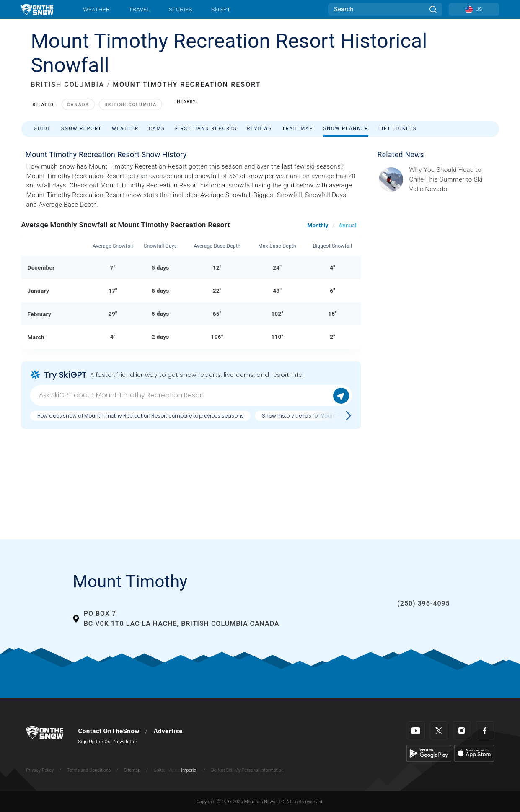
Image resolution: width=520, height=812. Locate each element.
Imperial (189, 770)
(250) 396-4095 (423, 603)
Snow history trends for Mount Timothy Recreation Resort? (334, 416)
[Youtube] (416, 730)
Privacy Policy (40, 770)
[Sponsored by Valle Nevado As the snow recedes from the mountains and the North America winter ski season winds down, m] (452, 180)
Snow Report (81, 128)
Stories (180, 9)
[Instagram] (462, 730)
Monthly (318, 225)
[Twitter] (439, 730)
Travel (140, 9)
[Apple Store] (474, 753)
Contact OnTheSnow (109, 731)
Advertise (168, 731)
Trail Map (298, 128)
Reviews (259, 128)
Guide (43, 128)
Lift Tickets (397, 128)
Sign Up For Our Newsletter (108, 742)
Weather (96, 9)
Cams (157, 128)
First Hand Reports (206, 128)
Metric (173, 770)
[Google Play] (429, 753)
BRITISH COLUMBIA (68, 84)
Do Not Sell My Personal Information (247, 770)
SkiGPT (221, 9)
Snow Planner (346, 128)
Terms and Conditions (89, 770)
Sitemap (132, 770)
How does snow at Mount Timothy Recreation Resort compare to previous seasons (141, 416)
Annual (347, 225)
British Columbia (131, 105)
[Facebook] (485, 730)
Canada (78, 105)
